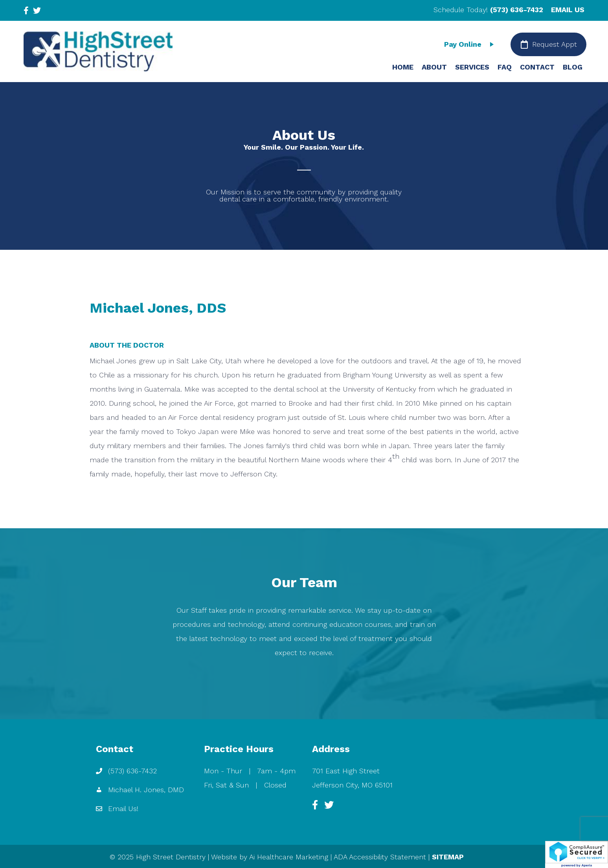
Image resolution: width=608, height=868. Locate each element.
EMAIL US (568, 10)
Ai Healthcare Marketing (289, 857)
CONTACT (537, 67)
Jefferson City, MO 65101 (352, 785)
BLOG (573, 67)
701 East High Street (346, 771)
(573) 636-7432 (517, 10)
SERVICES (472, 67)
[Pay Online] (471, 44)
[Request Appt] (548, 44)
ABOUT (434, 67)
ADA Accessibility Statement (380, 857)
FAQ (505, 67)
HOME (403, 67)
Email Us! (123, 808)
